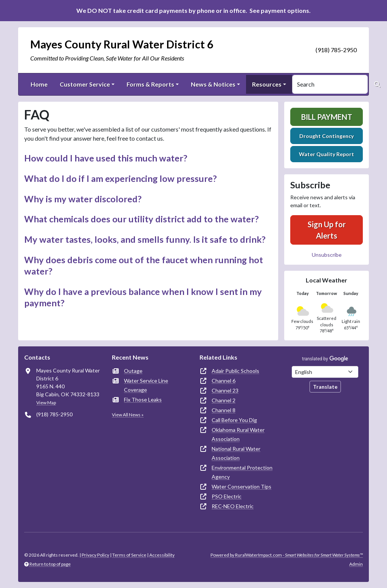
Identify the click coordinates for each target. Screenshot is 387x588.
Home (39, 84)
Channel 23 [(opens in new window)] (225, 390)
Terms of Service (129, 555)
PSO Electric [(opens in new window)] (227, 496)
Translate (325, 387)
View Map (46, 403)
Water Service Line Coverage (146, 385)
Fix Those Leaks (143, 399)
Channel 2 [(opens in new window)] (224, 400)
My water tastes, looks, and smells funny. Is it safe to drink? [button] (145, 239)
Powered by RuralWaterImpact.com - (287, 555)
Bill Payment (327, 117)
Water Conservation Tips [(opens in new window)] (241, 486)
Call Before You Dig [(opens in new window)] (234, 420)
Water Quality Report (327, 154)
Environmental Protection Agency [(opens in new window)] (242, 472)
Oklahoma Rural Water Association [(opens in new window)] (238, 434)
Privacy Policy (95, 555)
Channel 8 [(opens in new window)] (224, 410)
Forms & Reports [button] (150, 84)
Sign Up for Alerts (327, 230)
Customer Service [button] (85, 84)
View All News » (128, 415)
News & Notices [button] (213, 84)
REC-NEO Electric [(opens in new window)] (233, 506)
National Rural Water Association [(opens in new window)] (236, 453)
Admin (356, 564)
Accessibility (162, 555)
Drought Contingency (327, 136)
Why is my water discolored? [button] (83, 199)
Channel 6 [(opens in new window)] (224, 381)
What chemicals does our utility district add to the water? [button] (142, 219)
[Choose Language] (325, 372)
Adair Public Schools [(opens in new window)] (235, 371)
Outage (133, 371)
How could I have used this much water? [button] (106, 158)
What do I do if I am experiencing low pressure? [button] (121, 178)
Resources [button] (267, 84)
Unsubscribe (327, 255)
